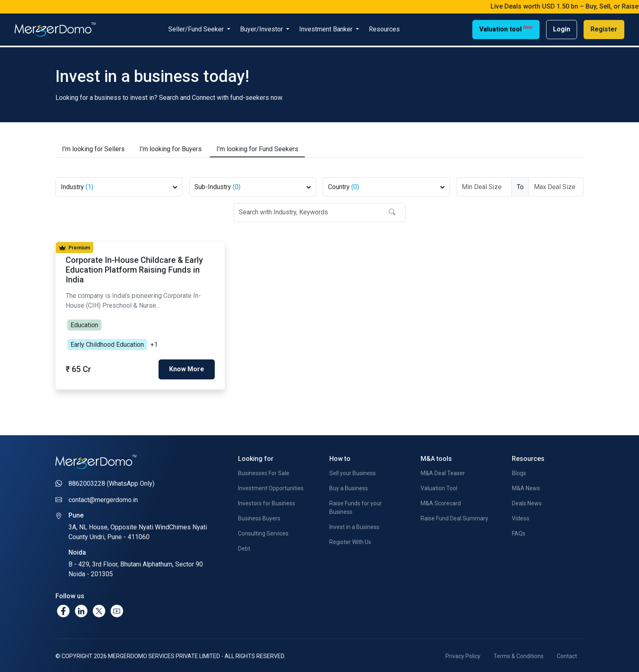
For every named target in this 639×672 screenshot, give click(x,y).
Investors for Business (267, 502)
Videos (521, 517)
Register (604, 29)
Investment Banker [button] (327, 29)
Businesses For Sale (264, 472)
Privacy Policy (463, 654)
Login (562, 29)
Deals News (527, 502)
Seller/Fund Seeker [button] (197, 29)
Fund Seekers (257, 148)
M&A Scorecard (441, 502)
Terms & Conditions (519, 654)
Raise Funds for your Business (356, 506)
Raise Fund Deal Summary (454, 517)
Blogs (519, 472)
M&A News (526, 487)
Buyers (171, 148)
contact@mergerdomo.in (103, 498)
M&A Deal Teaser (443, 472)
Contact (567, 654)
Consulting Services (263, 532)
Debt (244, 547)
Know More (187, 367)
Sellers (93, 148)
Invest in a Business (354, 525)
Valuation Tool (439, 487)
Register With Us (350, 540)
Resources (384, 29)
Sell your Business (353, 472)
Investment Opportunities (271, 487)
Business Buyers (259, 517)
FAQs (519, 532)
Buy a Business (349, 487)
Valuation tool (506, 29)
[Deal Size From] (484, 185)
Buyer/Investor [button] (262, 29)
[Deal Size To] (556, 185)
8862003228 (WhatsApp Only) (111, 481)
